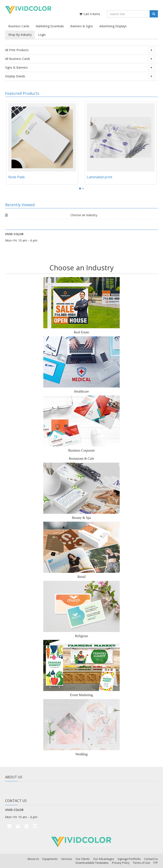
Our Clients (83, 859)
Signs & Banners (80, 68)
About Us (33, 859)
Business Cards (19, 26)
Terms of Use (141, 863)
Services (67, 859)
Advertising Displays (113, 26)
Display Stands (80, 76)
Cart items (89, 14)
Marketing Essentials (50, 26)
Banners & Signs (82, 26)
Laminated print (100, 177)
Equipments (50, 859)
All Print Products (80, 50)
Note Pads (17, 177)
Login (42, 35)
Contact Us (151, 859)
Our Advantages (104, 859)
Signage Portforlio (129, 859)
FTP (156, 863)
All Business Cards (80, 59)
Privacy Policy (121, 863)
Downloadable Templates (92, 863)
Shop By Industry (20, 35)
